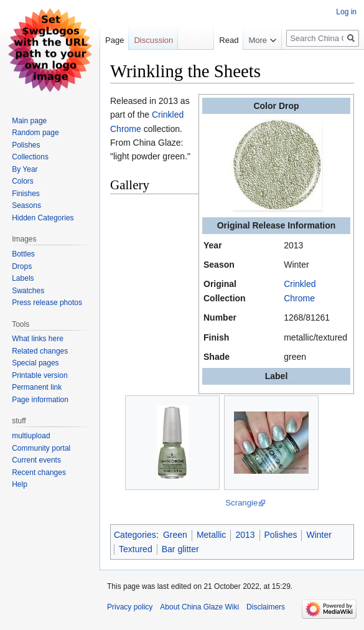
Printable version (40, 375)
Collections (30, 157)
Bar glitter (180, 549)
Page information (40, 400)
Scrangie (241, 503)
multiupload (31, 436)
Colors (23, 181)
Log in (346, 12)
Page (114, 40)
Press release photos (47, 303)
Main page (29, 121)
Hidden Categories (43, 218)
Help (20, 484)
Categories (135, 535)
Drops (22, 266)
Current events (36, 460)
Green (175, 535)
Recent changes (39, 472)
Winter (319, 535)
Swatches (28, 291)
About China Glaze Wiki (199, 607)
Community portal (41, 448)
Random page (35, 133)
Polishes (281, 535)
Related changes (40, 351)
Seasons (26, 205)
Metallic (211, 535)
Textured (136, 549)
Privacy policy (130, 607)
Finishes (26, 194)
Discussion (153, 40)
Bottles (23, 254)
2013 (245, 535)
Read (225, 40)
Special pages (35, 363)
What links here (38, 339)
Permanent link (37, 387)
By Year (25, 169)
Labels (23, 278)
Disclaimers (266, 607)
